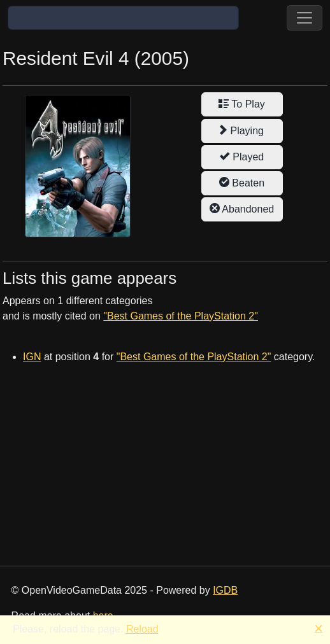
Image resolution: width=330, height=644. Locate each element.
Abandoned (242, 209)
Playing (242, 130)
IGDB (225, 590)
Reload (142, 629)
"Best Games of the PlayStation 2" (181, 316)
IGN (32, 357)
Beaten (242, 183)
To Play (242, 104)
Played (242, 157)
